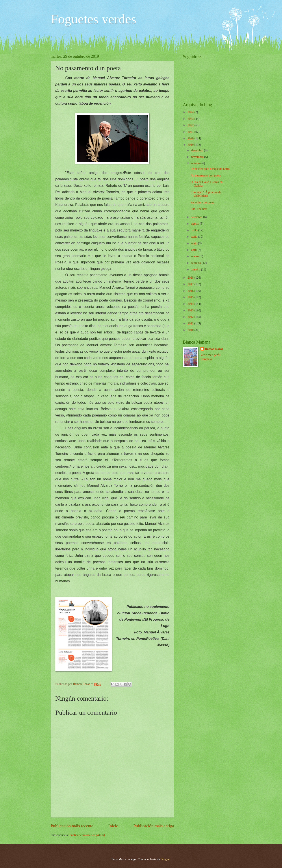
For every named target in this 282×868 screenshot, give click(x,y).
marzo (195, 256)
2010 (191, 330)
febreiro (196, 263)
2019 (191, 145)
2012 (191, 317)
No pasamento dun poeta (205, 175)
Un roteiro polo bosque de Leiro (210, 169)
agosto (196, 224)
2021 (191, 132)
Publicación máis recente (72, 826)
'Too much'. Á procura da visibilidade (206, 194)
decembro (198, 150)
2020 (191, 138)
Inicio (113, 826)
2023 (191, 119)
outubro (196, 163)
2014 (191, 304)
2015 (191, 297)
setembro (197, 217)
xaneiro (196, 269)
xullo (195, 230)
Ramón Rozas (214, 349)
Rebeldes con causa (202, 202)
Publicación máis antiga (154, 826)
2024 (191, 112)
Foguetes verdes (93, 19)
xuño (195, 237)
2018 (191, 278)
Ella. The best (199, 209)
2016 (191, 291)
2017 (191, 284)
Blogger (165, 859)
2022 (191, 125)
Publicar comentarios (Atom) (87, 835)
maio (195, 243)
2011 (191, 323)
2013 (191, 310)
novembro (198, 157)
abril (194, 250)
